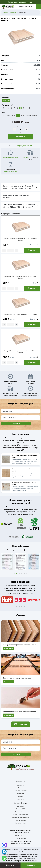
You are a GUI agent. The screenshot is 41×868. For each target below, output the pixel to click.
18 (27, 108)
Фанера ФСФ (20, 809)
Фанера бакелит (21, 812)
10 (17, 108)
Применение (21, 793)
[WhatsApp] (4, 858)
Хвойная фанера (20, 820)
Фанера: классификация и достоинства (19, 645)
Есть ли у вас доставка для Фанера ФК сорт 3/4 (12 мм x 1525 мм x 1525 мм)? (19, 187)
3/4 (18, 115)
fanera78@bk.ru (21, 838)
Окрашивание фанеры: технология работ (20, 711)
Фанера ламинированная (21, 817)
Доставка (26, 157)
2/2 (4, 115)
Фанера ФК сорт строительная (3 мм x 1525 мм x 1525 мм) (21, 239)
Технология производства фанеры (17, 678)
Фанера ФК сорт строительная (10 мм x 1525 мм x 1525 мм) (20, 277)
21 (30, 108)
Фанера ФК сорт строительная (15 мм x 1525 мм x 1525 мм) (20, 352)
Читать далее (8, 649)
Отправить (16, 423)
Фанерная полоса (20, 823)
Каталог (20, 788)
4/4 (23, 115)
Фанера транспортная (20, 815)
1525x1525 (6, 101)
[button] (15, 573)
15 (24, 108)
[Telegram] (4, 845)
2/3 (9, 115)
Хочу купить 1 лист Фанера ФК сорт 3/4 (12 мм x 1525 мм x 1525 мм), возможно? (19, 206)
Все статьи (21, 724)
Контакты (21, 799)
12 (20, 108)
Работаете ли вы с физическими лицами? (16, 197)
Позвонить (31, 865)
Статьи (20, 796)
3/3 (13, 115)
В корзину (20, 137)
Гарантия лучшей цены (10, 157)
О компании (21, 785)
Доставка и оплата (20, 791)
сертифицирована (10, 171)
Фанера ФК (20, 806)
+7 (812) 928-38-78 (26, 7)
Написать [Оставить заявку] (10, 865)
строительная (32, 115)
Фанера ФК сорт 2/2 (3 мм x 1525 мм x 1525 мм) (21, 314)
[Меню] (38, 7)
